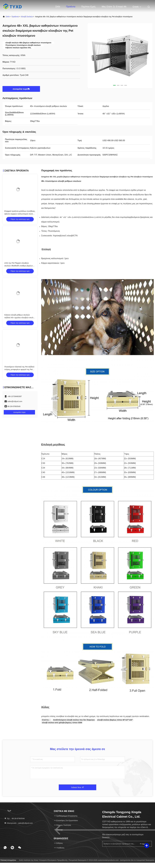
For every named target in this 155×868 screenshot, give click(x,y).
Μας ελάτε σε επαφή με (114, 7)
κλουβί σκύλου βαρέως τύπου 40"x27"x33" (115, 720)
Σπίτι (58, 7)
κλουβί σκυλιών (27, 17)
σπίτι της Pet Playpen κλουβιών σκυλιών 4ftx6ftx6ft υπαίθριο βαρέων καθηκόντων (19, 266)
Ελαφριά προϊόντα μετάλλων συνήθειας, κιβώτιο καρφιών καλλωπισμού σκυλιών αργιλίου (20, 214)
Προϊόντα (71, 7)
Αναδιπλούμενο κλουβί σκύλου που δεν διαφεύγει (74, 720)
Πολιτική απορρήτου (8, 860)
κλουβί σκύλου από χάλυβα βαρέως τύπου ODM (62, 723)
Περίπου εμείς (88, 7)
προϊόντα (15, 17)
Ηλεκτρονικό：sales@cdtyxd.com (18, 823)
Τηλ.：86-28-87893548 (14, 818)
